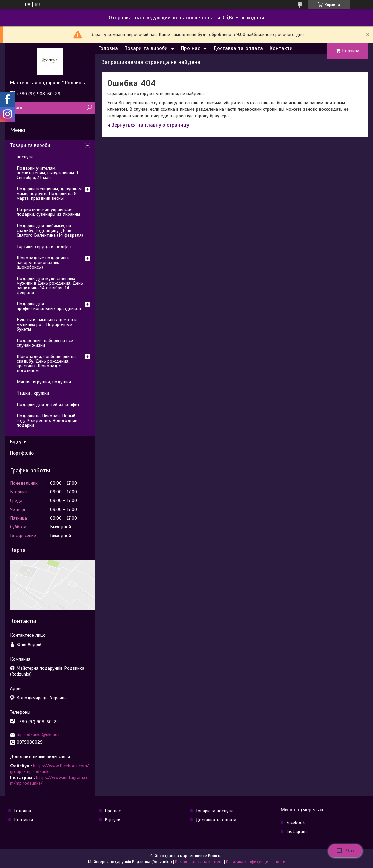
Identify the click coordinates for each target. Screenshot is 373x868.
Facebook (295, 822)
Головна (108, 48)
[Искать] (89, 108)
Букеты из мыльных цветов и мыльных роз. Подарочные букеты (47, 324)
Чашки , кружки (33, 393)
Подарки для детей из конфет (48, 404)
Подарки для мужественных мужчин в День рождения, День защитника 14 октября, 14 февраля (50, 285)
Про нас (191, 48)
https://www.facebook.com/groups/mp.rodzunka (50, 769)
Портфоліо (22, 453)
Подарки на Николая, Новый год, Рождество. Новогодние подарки (47, 420)
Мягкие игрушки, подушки (44, 382)
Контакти (281, 48)
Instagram (296, 831)
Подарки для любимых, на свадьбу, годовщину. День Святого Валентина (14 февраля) (50, 230)
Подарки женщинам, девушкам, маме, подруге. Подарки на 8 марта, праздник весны (50, 194)
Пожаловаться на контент (199, 862)
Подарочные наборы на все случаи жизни (45, 343)
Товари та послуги (214, 811)
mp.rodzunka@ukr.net (38, 734)
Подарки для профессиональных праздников (49, 306)
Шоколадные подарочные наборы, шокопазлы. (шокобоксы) (44, 262)
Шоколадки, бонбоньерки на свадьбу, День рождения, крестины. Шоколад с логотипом (46, 363)
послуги (25, 157)
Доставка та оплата (238, 48)
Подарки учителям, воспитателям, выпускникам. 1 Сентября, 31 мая (48, 173)
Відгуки (18, 442)
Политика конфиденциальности (256, 862)
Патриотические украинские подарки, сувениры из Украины (48, 212)
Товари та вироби (146, 48)
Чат (345, 851)
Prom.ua (215, 856)
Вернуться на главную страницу (150, 125)
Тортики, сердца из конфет (44, 246)
